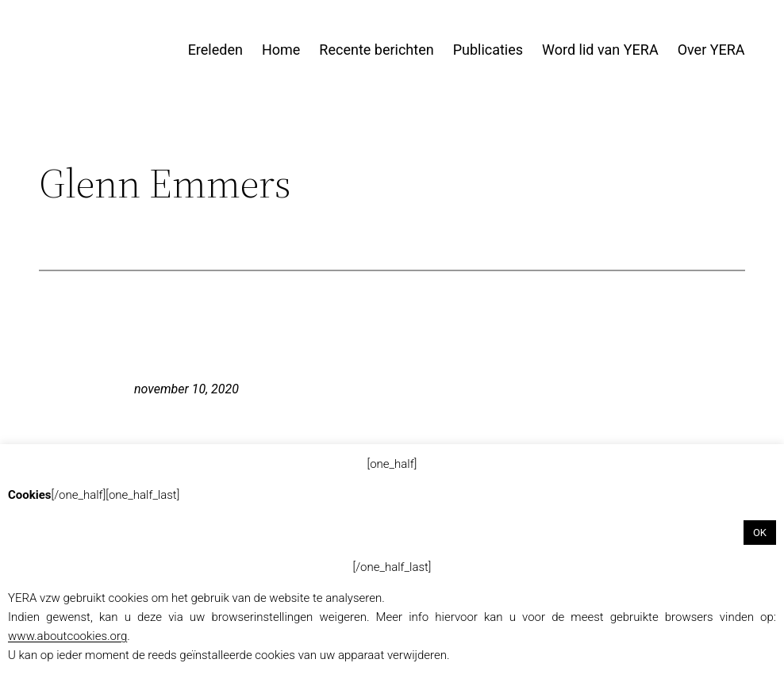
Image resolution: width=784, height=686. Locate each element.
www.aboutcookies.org (67, 636)
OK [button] (760, 533)
